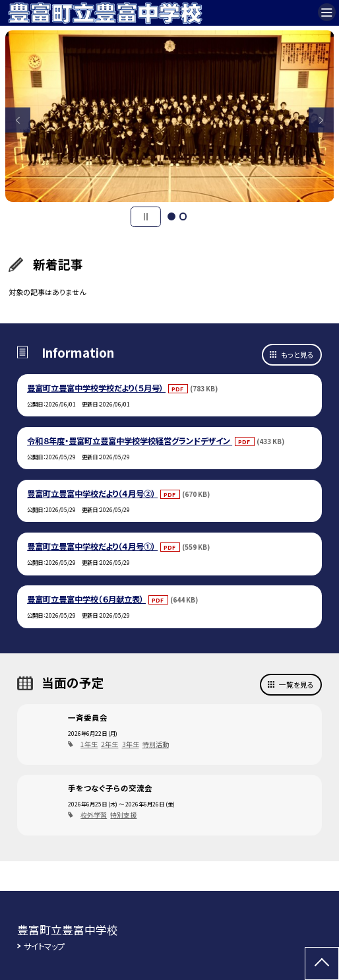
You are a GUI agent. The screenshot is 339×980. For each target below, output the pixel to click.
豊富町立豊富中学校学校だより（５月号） (96, 388)
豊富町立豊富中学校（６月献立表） (86, 599)
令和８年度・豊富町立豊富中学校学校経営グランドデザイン (130, 441)
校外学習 (94, 815)
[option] (170, 116)
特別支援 (123, 815)
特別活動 (156, 744)
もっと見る (297, 354)
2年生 (109, 744)
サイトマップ (44, 946)
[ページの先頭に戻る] (322, 964)
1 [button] (171, 216)
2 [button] (183, 216)
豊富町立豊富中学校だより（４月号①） (92, 546)
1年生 (89, 744)
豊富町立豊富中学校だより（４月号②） (92, 494)
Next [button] (322, 120)
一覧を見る (296, 684)
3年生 (131, 744)
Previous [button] (18, 120)
